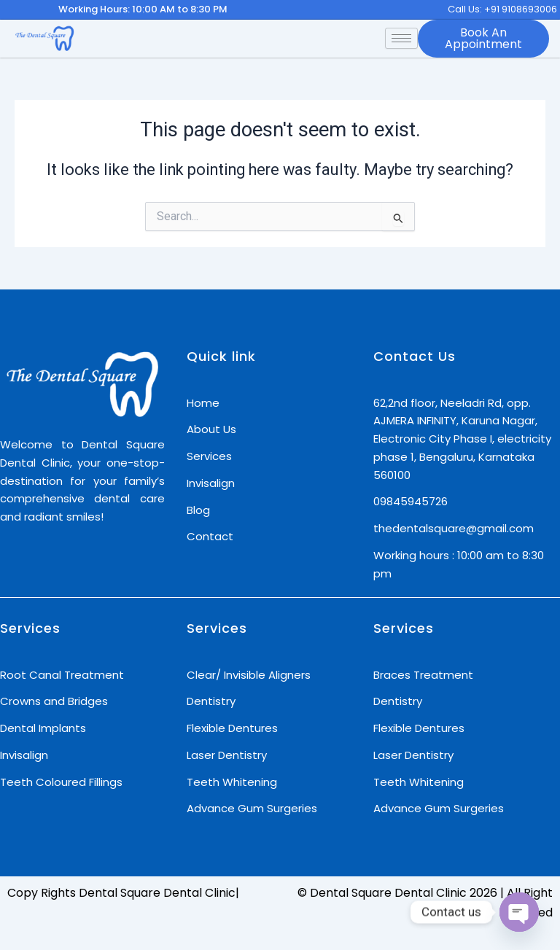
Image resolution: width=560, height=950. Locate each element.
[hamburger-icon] (401, 38)
